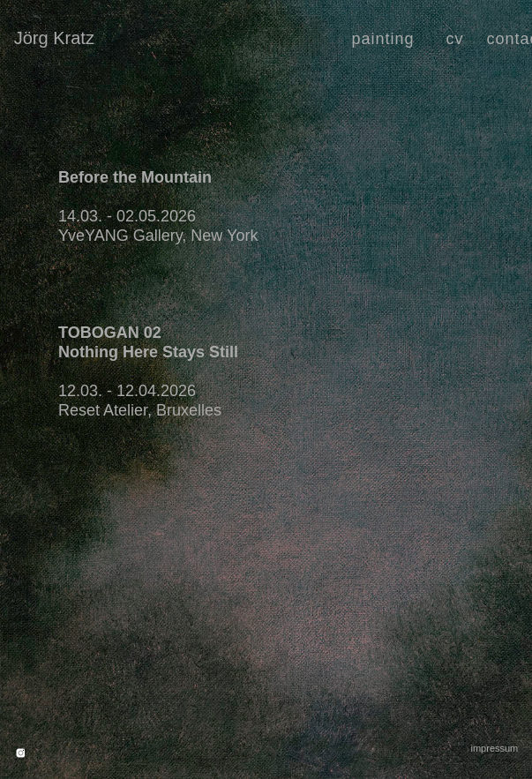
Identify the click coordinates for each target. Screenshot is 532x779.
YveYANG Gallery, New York (158, 236)
